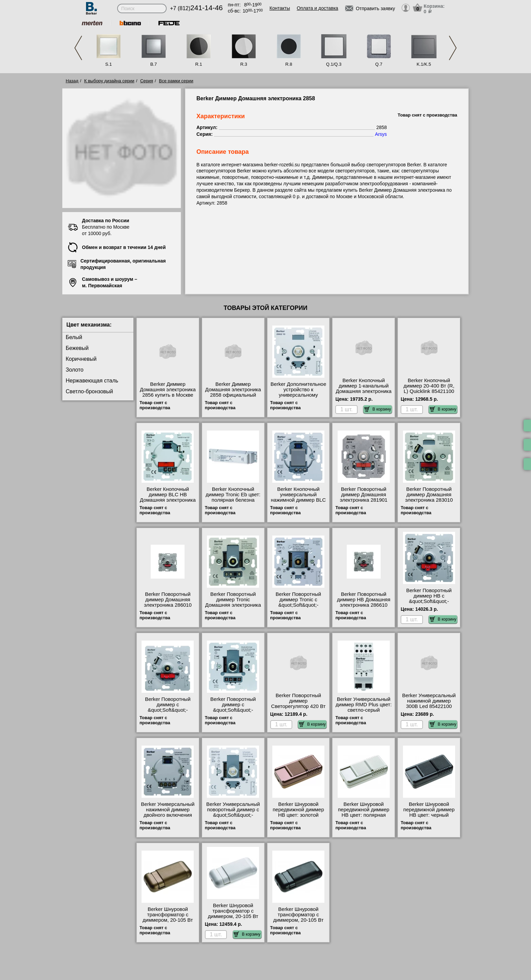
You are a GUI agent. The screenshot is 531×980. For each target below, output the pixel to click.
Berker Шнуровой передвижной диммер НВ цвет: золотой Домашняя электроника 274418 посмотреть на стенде (299, 818)
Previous (78, 48)
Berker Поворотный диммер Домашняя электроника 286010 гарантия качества (168, 602)
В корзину (378, 409)
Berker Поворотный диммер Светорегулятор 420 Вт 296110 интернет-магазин (299, 706)
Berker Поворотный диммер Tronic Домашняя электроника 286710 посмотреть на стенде (233, 605)
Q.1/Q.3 (334, 64)
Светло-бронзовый (89, 391)
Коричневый (81, 359)
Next (453, 48)
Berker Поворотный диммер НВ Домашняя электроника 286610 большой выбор (364, 602)
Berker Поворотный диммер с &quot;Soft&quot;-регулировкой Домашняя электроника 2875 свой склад (168, 713)
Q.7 (379, 64)
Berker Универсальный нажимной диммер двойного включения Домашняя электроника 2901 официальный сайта (168, 818)
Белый (74, 337)
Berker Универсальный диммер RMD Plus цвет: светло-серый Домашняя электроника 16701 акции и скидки (364, 710)
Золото (75, 370)
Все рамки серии (176, 81)
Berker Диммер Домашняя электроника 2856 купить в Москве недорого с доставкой (168, 392)
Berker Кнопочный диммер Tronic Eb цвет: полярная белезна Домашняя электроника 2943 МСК (233, 500)
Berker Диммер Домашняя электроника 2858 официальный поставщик (233, 392)
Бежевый (77, 348)
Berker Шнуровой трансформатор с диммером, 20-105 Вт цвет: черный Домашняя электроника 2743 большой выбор (299, 923)
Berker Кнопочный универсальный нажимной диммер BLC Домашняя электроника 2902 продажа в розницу (299, 503)
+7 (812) (196, 8)
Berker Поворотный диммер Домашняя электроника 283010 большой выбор (429, 497)
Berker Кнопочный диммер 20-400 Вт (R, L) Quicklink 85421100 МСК (429, 389)
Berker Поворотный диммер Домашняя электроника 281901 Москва (364, 497)
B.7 (154, 64)
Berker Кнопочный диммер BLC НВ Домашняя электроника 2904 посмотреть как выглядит (168, 500)
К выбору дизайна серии (109, 81)
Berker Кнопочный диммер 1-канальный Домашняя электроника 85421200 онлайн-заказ (364, 389)
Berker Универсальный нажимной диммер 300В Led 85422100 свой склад (429, 704)
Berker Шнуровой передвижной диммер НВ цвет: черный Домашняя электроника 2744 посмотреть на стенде (429, 818)
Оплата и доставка (317, 8)
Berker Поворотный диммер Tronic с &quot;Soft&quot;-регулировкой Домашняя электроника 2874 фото (299, 608)
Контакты (280, 8)
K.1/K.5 (424, 64)
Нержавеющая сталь (92, 381)
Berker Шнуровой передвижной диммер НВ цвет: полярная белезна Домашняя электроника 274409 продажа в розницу (364, 818)
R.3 (243, 64)
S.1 (109, 64)
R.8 (289, 64)
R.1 (198, 64)
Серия (147, 81)
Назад (72, 81)
